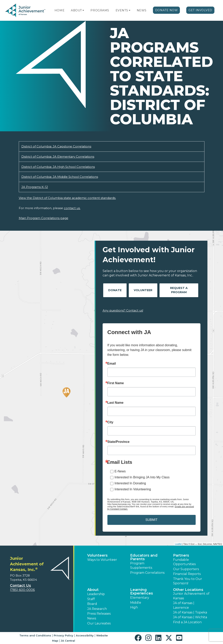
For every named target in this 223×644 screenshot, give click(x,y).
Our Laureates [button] (99, 623)
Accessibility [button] (85, 635)
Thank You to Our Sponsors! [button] (188, 581)
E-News (120, 471)
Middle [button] (136, 603)
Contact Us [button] (20, 586)
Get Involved (200, 10)
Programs (100, 10)
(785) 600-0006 (22, 590)
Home (59, 10)
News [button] (92, 618)
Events (122, 10)
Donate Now (167, 10)
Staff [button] (91, 599)
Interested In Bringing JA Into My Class (142, 477)
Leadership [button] (96, 594)
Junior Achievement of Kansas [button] (191, 596)
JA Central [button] (68, 641)
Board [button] (92, 604)
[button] (83, 10)
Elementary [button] (140, 598)
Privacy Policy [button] (63, 635)
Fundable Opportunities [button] (184, 562)
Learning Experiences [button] (142, 592)
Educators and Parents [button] (144, 557)
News (142, 10)
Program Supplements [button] (141, 565)
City (110, 422)
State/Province (118, 442)
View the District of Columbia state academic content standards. (67, 198)
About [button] (93, 590)
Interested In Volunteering (133, 489)
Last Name (115, 403)
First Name (116, 383)
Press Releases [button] (99, 614)
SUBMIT (151, 520)
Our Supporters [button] (186, 569)
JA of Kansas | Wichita (190, 617)
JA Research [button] (97, 609)
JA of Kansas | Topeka (190, 612)
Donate (115, 290)
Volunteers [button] (97, 555)
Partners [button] (181, 555)
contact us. (72, 208)
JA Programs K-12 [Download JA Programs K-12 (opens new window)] (35, 187)
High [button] (134, 607)
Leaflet (178, 544)
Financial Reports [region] (187, 574)
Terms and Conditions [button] (35, 635)
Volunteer (143, 290)
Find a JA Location (187, 622)
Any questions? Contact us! (123, 310)
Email (112, 364)
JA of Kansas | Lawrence (184, 605)
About (76, 10)
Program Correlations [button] (147, 573)
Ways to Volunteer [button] (102, 560)
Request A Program (179, 290)
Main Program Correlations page (44, 218)
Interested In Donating (130, 483)
